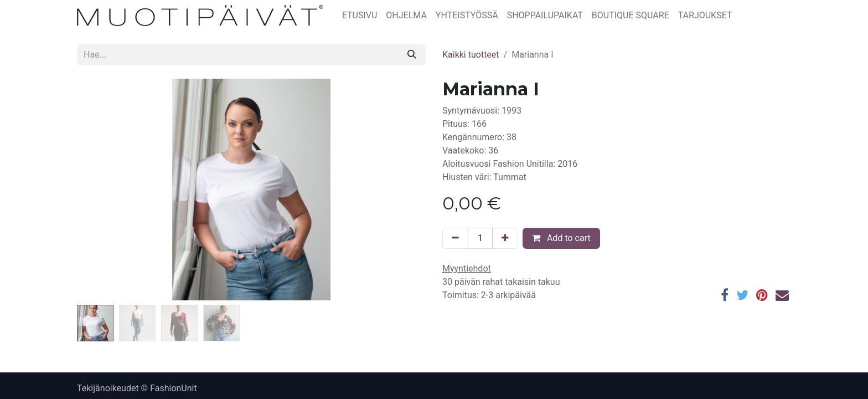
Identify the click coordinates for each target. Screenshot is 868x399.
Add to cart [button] (561, 238)
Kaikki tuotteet (471, 55)
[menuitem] (360, 16)
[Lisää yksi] (505, 238)
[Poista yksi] (455, 238)
